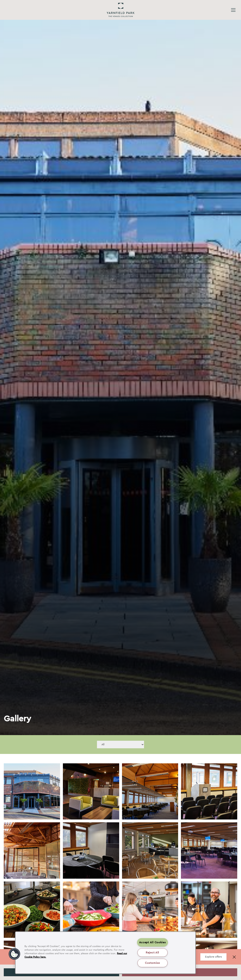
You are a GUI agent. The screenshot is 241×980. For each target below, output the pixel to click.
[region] (105, 953)
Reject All (152, 953)
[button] (14, 954)
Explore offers (213, 957)
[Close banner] (234, 957)
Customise (152, 963)
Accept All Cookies (153, 942)
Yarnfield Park (121, 10)
